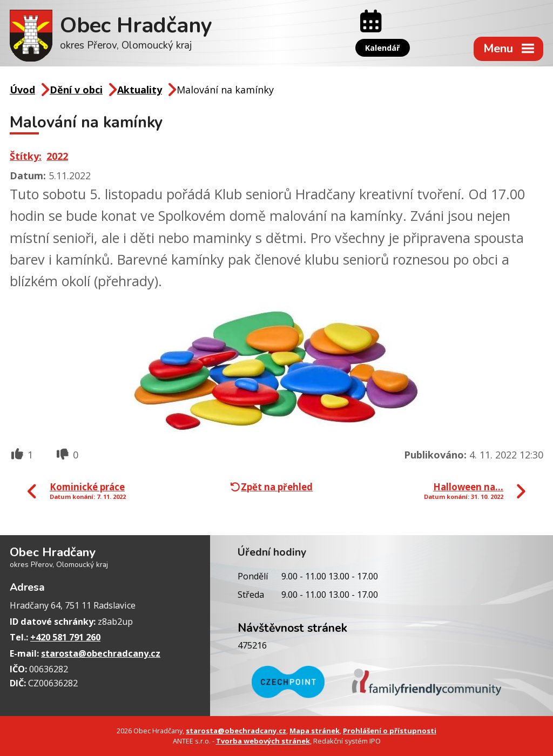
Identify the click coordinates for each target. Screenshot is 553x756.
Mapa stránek (315, 731)
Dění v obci (76, 90)
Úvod (22, 90)
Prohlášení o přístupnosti (390, 731)
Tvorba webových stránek (263, 741)
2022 (57, 156)
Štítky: (26, 156)
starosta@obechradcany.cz (101, 653)
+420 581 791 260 (65, 637)
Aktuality (140, 90)
